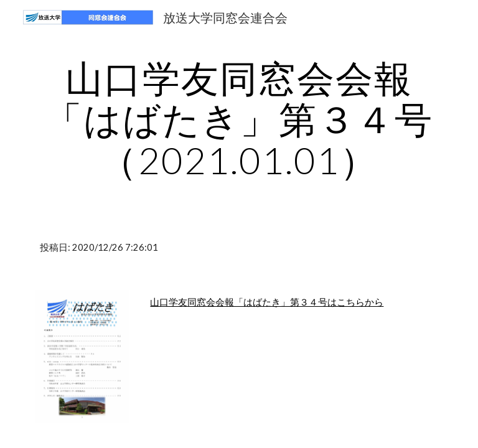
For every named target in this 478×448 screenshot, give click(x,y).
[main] (239, 119)
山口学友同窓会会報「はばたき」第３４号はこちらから (267, 302)
